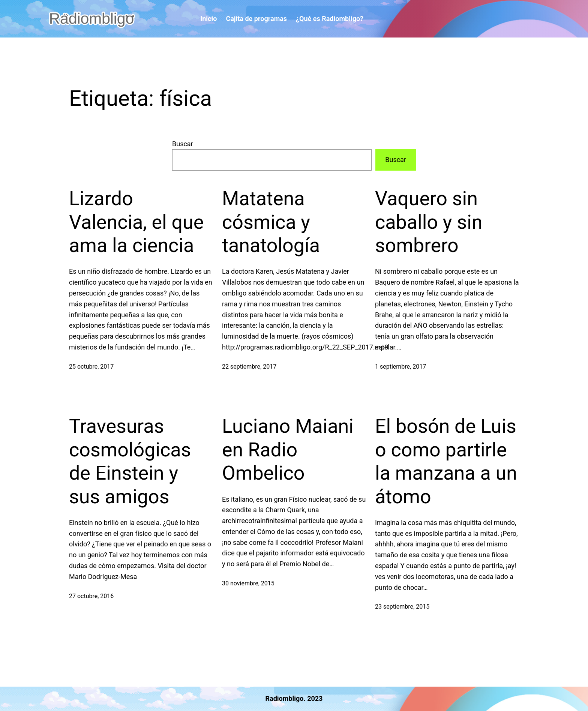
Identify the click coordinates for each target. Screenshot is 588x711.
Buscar (183, 144)
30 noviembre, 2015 (248, 583)
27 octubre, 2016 (91, 596)
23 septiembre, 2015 (402, 607)
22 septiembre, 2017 (249, 367)
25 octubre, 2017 (91, 367)
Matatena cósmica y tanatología (271, 222)
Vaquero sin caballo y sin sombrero (429, 222)
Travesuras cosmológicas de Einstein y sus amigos (130, 461)
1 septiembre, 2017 (400, 367)
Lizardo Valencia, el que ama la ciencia (136, 222)
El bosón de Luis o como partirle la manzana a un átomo (446, 461)
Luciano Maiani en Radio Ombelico (288, 450)
